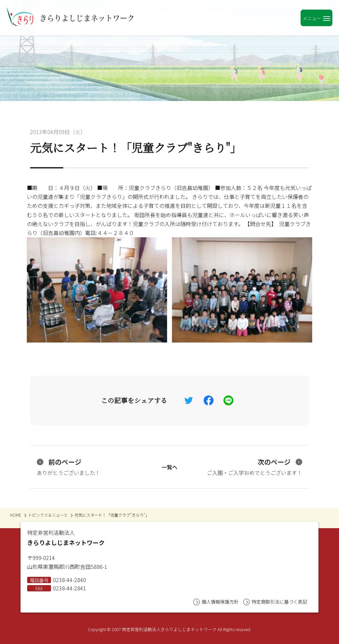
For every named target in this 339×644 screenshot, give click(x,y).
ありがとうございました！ (69, 467)
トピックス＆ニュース (48, 515)
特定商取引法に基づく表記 (275, 602)
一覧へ (169, 467)
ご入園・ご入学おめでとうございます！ (255, 467)
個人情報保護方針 (216, 602)
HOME (16, 515)
